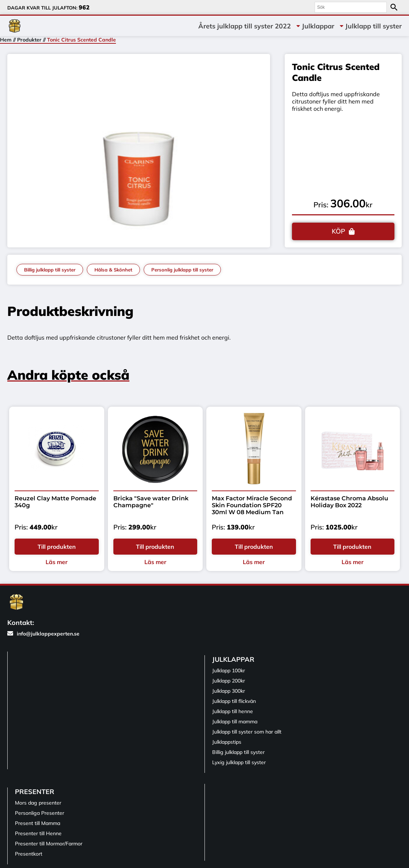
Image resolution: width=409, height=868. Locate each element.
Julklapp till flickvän (234, 701)
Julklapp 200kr (229, 681)
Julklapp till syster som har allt (247, 732)
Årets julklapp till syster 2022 (245, 26)
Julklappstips (227, 742)
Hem (6, 40)
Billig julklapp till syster (50, 270)
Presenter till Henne (38, 833)
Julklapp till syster (373, 26)
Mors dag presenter (38, 803)
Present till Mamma (38, 823)
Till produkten (57, 547)
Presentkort (29, 854)
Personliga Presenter (40, 813)
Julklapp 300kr (229, 691)
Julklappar (318, 26)
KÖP (338, 231)
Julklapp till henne (233, 711)
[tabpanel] (139, 149)
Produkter (29, 40)
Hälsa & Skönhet (113, 270)
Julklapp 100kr (229, 670)
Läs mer (57, 562)
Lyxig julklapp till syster (239, 762)
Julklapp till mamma (235, 722)
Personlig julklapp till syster (182, 270)
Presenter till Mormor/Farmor (49, 844)
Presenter (35, 792)
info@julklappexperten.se (43, 634)
